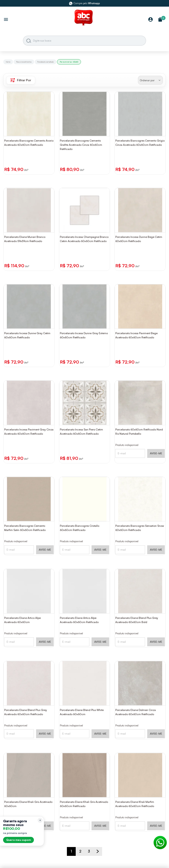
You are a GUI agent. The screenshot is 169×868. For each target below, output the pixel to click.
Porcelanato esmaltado (46, 62)
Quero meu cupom (18, 840)
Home (8, 62)
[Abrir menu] (6, 20)
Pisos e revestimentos (24, 62)
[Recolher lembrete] (40, 820)
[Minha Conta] (151, 20)
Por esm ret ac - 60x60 (69, 62)
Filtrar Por (21, 80)
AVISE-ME (156, 453)
